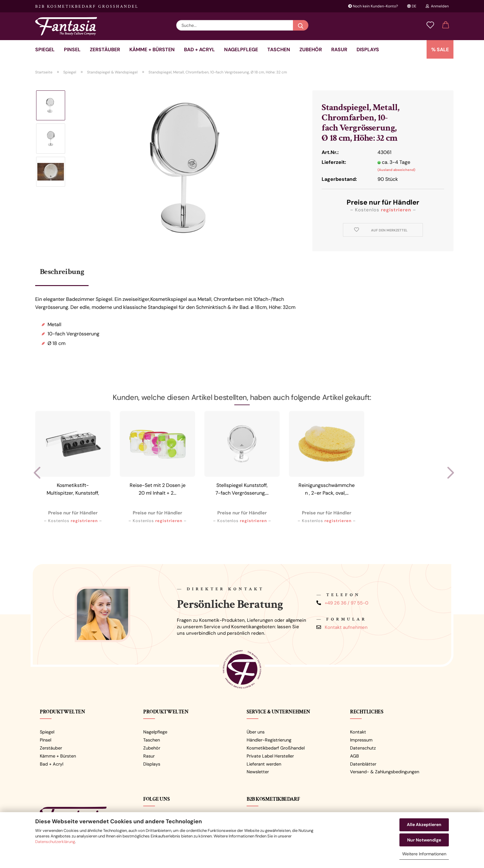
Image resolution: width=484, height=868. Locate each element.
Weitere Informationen (424, 854)
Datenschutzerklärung (55, 842)
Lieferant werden (264, 764)
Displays (368, 50)
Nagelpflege (241, 50)
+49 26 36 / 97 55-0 (346, 603)
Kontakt (358, 732)
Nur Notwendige (424, 840)
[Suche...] (301, 25)
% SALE (440, 50)
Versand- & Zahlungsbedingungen (385, 772)
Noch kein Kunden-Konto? (373, 6)
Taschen (279, 50)
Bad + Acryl (199, 50)
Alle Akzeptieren (424, 824)
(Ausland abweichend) (396, 170)
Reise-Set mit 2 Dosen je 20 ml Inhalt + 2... (158, 489)
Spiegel (45, 50)
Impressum (361, 740)
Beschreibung (62, 272)
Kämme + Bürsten (152, 50)
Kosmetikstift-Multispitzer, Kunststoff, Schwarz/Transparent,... (73, 490)
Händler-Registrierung (269, 740)
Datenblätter (363, 764)
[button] (446, 25)
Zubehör (311, 50)
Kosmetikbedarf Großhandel (276, 748)
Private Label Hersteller (270, 756)
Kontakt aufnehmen (346, 627)
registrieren (396, 210)
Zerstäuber (105, 50)
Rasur (339, 50)
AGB (355, 756)
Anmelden (437, 6)
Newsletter (258, 772)
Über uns (256, 732)
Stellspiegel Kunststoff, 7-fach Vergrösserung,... (242, 489)
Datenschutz (363, 748)
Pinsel (72, 50)
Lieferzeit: (334, 162)
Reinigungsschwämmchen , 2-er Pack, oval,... (327, 489)
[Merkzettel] (430, 25)
